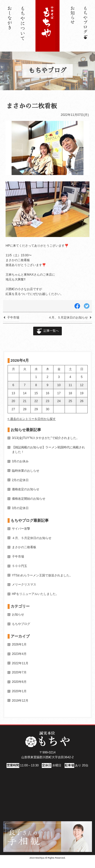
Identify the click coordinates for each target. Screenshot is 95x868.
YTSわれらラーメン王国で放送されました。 (42, 575)
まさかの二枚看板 (24, 547)
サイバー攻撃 (21, 529)
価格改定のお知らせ (26, 489)
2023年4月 (19, 654)
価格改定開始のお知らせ (29, 499)
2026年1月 (19, 644)
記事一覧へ (51, 331)
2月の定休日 (20, 480)
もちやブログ (21, 624)
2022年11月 (20, 663)
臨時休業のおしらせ (26, 471)
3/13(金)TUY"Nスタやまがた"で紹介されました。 (46, 438)
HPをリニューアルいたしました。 (35, 594)
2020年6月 (19, 682)
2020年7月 (19, 672)
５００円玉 (20, 566)
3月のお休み (20, 461)
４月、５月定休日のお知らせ (32, 538)
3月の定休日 (20, 508)
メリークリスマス (24, 585)
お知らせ (18, 614)
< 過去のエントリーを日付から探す (32, 419)
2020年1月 (19, 691)
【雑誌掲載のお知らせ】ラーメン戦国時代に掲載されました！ (48, 450)
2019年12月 (20, 701)
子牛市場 (18, 557)
